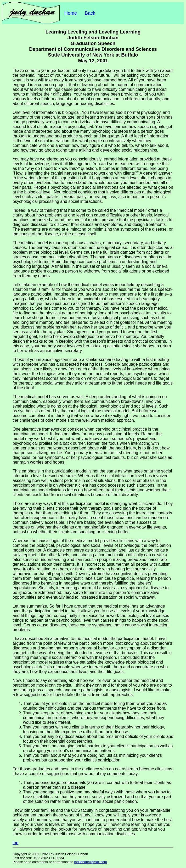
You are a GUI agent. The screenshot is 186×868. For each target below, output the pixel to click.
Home (71, 13)
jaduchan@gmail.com (91, 862)
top (15, 843)
